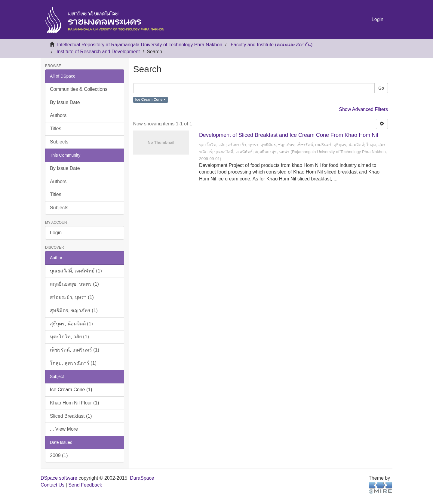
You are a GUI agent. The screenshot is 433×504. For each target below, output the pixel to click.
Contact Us (52, 485)
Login (56, 233)
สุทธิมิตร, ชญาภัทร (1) (74, 310)
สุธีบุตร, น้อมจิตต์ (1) (71, 324)
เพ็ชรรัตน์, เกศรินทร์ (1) (75, 350)
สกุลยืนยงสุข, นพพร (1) (74, 284)
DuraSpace (142, 478)
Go (381, 88)
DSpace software (59, 478)
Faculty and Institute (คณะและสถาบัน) (272, 45)
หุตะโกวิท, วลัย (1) (69, 337)
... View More (64, 429)
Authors (58, 115)
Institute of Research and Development (98, 52)
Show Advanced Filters (363, 109)
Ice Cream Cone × (150, 100)
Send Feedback (85, 485)
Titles (56, 129)
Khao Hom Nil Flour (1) (75, 403)
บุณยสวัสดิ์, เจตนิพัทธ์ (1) (76, 271)
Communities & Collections (79, 89)
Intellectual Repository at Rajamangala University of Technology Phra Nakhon (140, 45)
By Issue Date (65, 102)
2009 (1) (59, 455)
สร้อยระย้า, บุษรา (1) (72, 297)
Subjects (59, 142)
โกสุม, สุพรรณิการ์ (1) (73, 363)
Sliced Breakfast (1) (71, 416)
